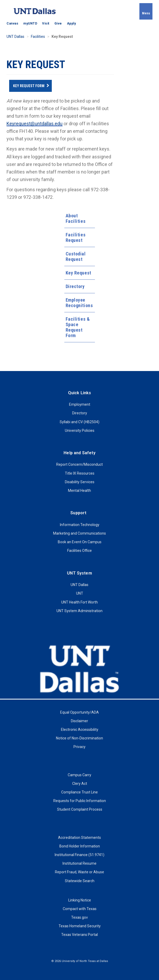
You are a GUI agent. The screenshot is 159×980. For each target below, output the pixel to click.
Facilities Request (76, 237)
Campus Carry (79, 775)
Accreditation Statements (79, 838)
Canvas (12, 23)
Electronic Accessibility (80, 730)
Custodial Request (76, 256)
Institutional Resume (79, 863)
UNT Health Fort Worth (79, 602)
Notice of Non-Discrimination (79, 738)
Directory (75, 286)
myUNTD (30, 23)
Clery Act (80, 784)
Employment (80, 404)
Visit (46, 23)
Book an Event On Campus (80, 542)
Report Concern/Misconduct (79, 464)
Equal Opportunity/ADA (79, 712)
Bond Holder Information (80, 846)
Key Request (78, 273)
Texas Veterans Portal (79, 935)
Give (58, 23)
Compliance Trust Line (79, 792)
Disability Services (80, 482)
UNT (80, 593)
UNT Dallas (15, 37)
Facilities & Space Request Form (78, 327)
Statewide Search (80, 881)
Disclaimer (79, 721)
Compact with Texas (80, 909)
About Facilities (76, 218)
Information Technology (80, 525)
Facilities (38, 37)
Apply (72, 23)
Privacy (79, 747)
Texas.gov (79, 917)
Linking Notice (80, 900)
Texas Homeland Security (80, 926)
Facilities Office (79, 551)
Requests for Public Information (80, 801)
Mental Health (79, 491)
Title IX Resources (80, 473)
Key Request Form (29, 86)
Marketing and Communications (79, 533)
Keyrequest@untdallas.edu (35, 124)
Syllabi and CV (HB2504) (79, 422)
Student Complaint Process (80, 809)
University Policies (80, 431)
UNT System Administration (79, 611)
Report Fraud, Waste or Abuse (79, 872)
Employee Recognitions (79, 303)
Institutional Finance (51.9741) (79, 855)
